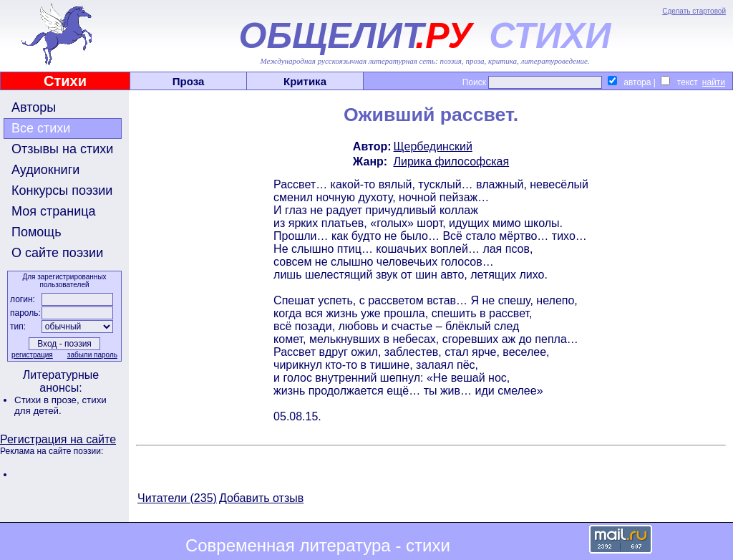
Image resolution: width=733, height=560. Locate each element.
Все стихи (41, 128)
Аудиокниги (45, 170)
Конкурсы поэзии (62, 190)
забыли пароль (92, 355)
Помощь (37, 232)
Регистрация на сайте (58, 439)
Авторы (34, 107)
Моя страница (54, 211)
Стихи (65, 81)
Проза (189, 81)
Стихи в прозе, (48, 400)
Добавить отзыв (261, 498)
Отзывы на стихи (62, 149)
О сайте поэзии (57, 253)
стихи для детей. (60, 405)
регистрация (32, 355)
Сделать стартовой (694, 11)
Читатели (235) (177, 498)
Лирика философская (452, 161)
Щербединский (433, 146)
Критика (305, 81)
